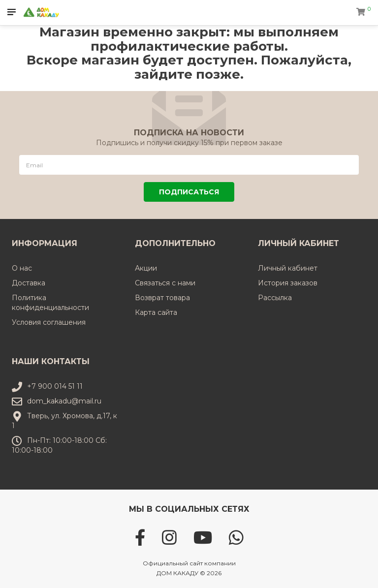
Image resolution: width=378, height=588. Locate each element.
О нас (22, 268)
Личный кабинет (288, 268)
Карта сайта (156, 312)
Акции (146, 268)
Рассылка (275, 298)
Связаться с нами (165, 283)
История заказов (288, 283)
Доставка (29, 283)
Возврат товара (162, 298)
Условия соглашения (49, 322)
